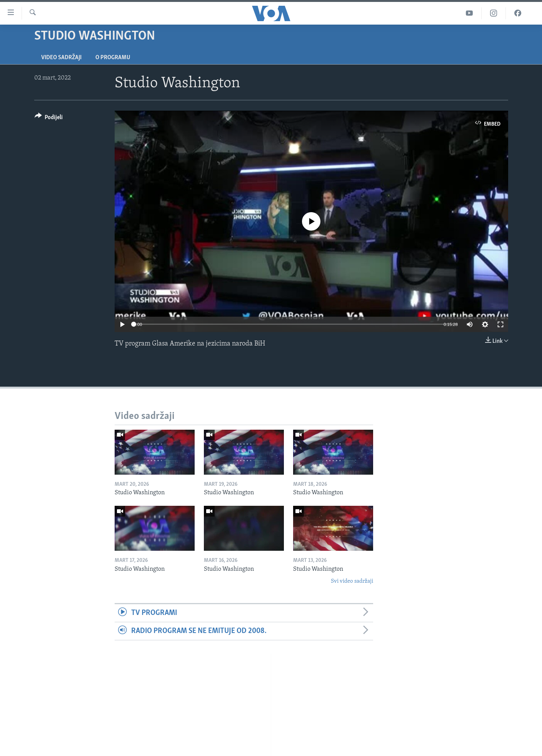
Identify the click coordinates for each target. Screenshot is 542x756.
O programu (113, 58)
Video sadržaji (61, 58)
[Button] (49, 119)
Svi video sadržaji (352, 581)
